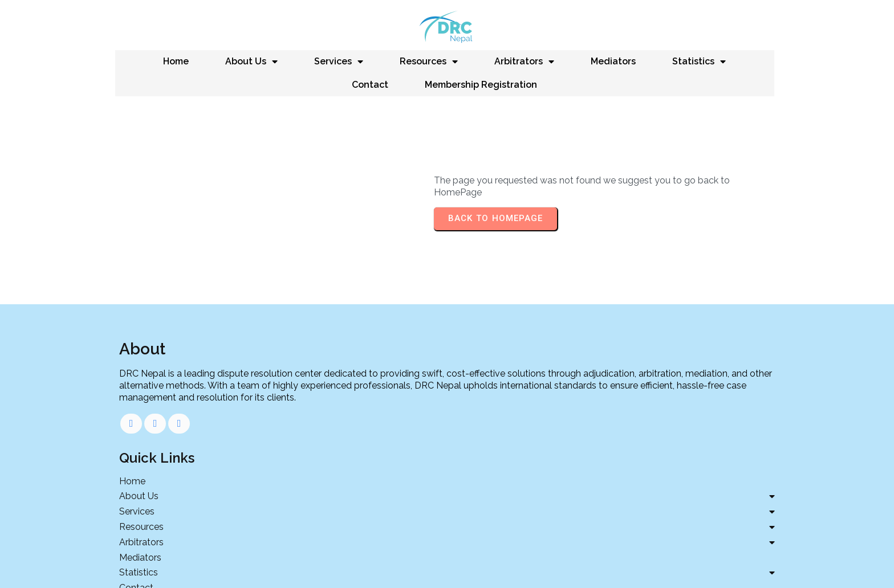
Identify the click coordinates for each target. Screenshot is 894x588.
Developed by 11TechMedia (447, 565)
